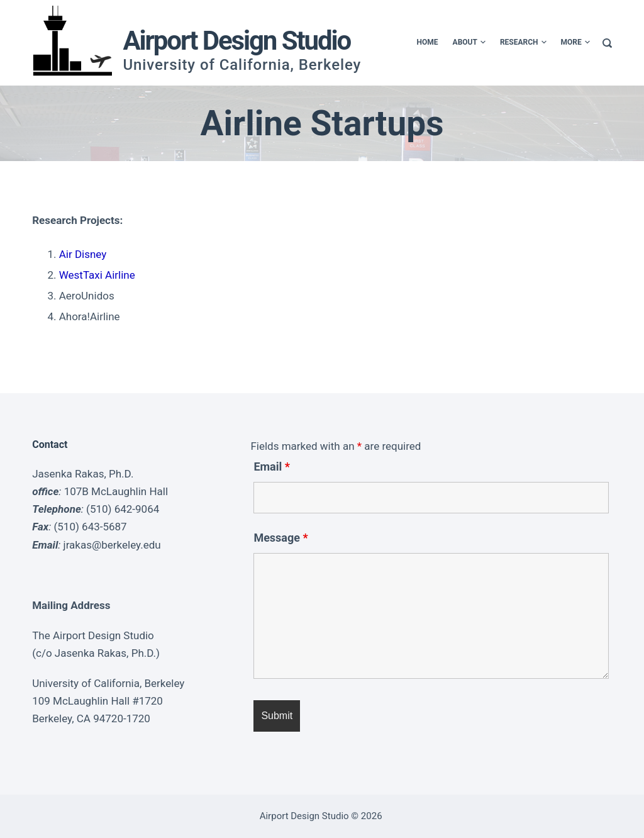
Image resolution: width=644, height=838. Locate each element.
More (575, 43)
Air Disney (83, 254)
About (469, 43)
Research (523, 43)
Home (428, 42)
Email (272, 466)
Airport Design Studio (236, 41)
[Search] (607, 43)
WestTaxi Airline (97, 275)
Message (280, 538)
